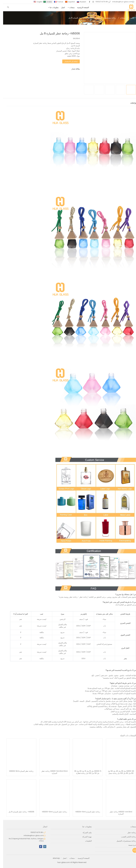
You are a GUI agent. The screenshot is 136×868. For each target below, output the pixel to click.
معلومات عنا (51, 7)
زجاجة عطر (129, 833)
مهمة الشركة (84, 837)
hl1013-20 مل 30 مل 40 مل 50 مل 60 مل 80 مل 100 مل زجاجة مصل (118, 772)
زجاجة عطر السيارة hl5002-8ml (18, 771)
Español (68, 2)
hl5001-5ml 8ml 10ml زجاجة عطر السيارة (51, 772)
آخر (132, 849)
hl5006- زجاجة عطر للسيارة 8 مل (18, 812)
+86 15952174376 (99, 2)
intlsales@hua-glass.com (119, 2)
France (57, 2)
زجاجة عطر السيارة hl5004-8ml (85, 812)
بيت (128, 18)
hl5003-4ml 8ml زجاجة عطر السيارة (118, 813)
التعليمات (85, 841)
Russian (80, 2)
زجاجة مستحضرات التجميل (103, 18)
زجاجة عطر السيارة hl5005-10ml (51, 812)
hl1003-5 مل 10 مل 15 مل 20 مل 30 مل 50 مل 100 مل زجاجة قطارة (85, 772)
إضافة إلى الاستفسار (68, 61)
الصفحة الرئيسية (80, 7)
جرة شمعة (129, 845)
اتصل (60, 7)
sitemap (53, 858)
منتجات (69, 7)
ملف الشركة (84, 833)
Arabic (46, 2)
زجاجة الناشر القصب (125, 837)
